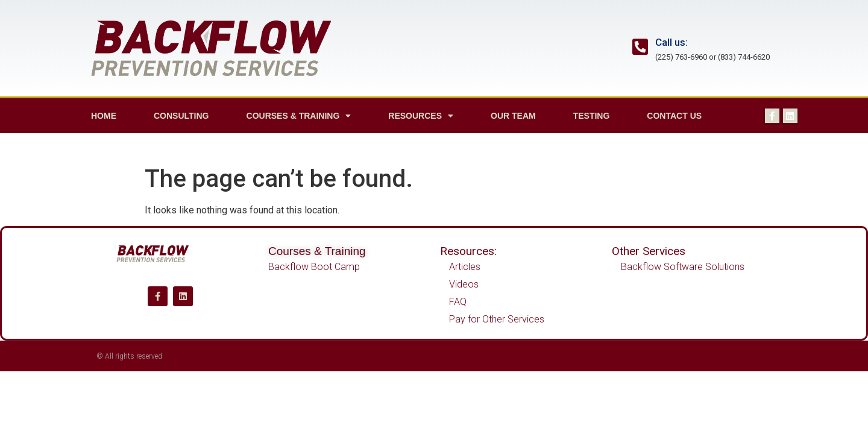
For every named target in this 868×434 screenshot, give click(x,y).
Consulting (181, 116)
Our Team (513, 116)
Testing (592, 116)
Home (104, 116)
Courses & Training (299, 116)
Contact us (674, 116)
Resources (421, 116)
